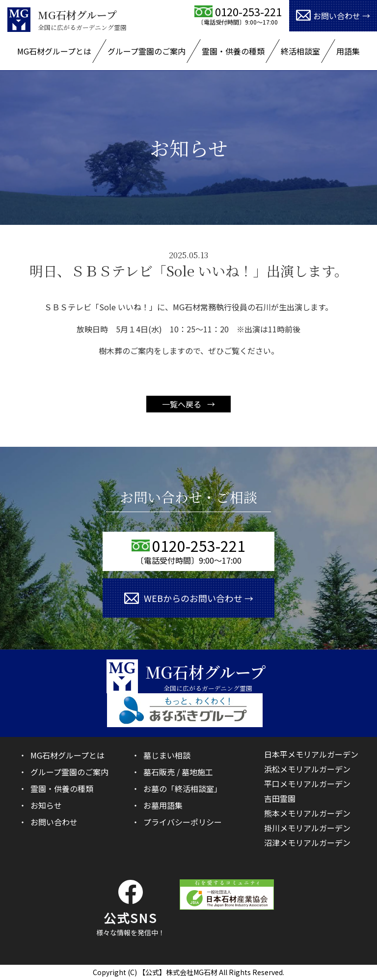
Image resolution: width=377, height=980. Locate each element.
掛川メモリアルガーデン (307, 828)
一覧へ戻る (183, 404)
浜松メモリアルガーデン (307, 769)
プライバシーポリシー (183, 822)
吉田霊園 (280, 798)
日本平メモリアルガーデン (311, 754)
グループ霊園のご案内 (147, 51)
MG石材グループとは (54, 51)
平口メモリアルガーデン (307, 784)
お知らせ (46, 805)
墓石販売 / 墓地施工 (178, 772)
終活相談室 (300, 51)
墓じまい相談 (167, 755)
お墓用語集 (163, 805)
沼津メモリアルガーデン (307, 843)
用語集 (348, 51)
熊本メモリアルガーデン (307, 813)
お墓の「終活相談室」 (183, 789)
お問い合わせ (54, 822)
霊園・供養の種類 (233, 51)
